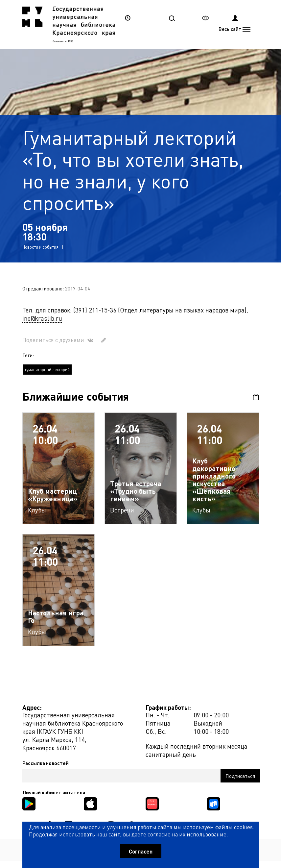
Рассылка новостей (46, 763)
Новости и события (40, 247)
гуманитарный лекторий (47, 370)
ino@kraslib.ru (42, 318)
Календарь (256, 397)
